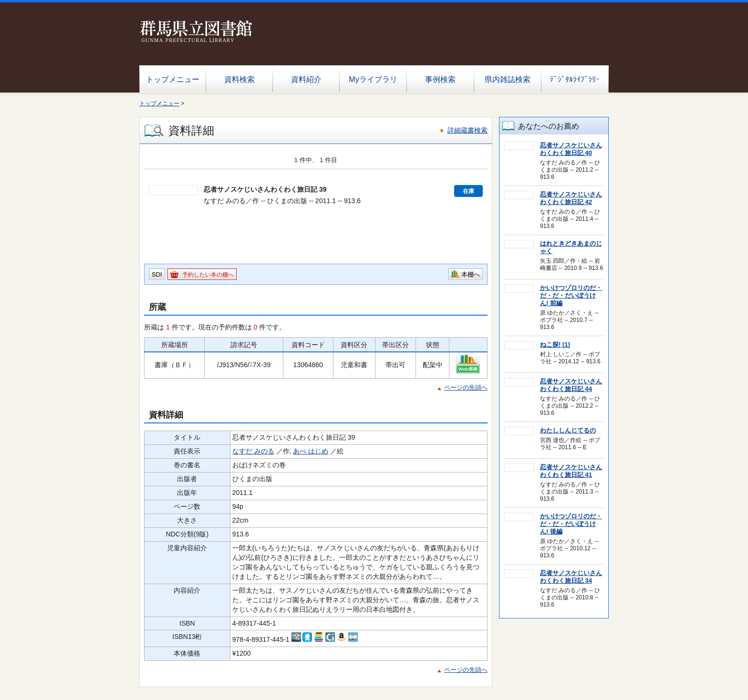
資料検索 (239, 79)
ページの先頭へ (466, 387)
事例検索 (440, 79)
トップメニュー (173, 79)
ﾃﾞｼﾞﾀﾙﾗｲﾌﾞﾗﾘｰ (575, 79)
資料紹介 (306, 79)
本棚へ (471, 274)
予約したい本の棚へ (208, 275)
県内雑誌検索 (508, 79)
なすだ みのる (253, 451)
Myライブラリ (373, 79)
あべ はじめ (311, 451)
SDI (157, 274)
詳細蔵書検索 (467, 130)
